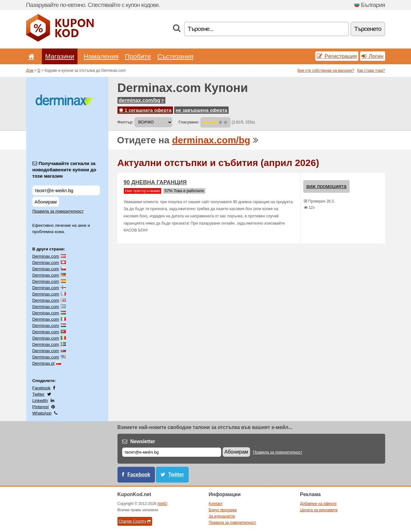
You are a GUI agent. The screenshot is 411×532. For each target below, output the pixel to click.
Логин (373, 56)
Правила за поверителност (58, 211)
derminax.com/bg (141, 100)
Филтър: (126, 122)
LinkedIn (40, 400)
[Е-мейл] (172, 452)
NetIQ (162, 504)
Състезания (175, 56)
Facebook (42, 388)
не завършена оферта (202, 110)
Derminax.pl (43, 363)
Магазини (60, 56)
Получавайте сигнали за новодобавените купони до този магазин (64, 170)
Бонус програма (223, 510)
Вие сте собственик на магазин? (326, 71)
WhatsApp (42, 413)
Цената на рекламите (319, 510)
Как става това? (371, 71)
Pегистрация (337, 56)
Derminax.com (46, 256)
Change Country (135, 521)
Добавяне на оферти (318, 504)
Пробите (138, 56)
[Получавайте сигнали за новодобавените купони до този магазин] (66, 190)
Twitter (39, 394)
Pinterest (41, 407)
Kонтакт (216, 504)
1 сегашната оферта (145, 110)
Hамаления (101, 56)
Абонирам (46, 202)
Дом (30, 71)
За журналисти (222, 516)
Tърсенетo (368, 29)
